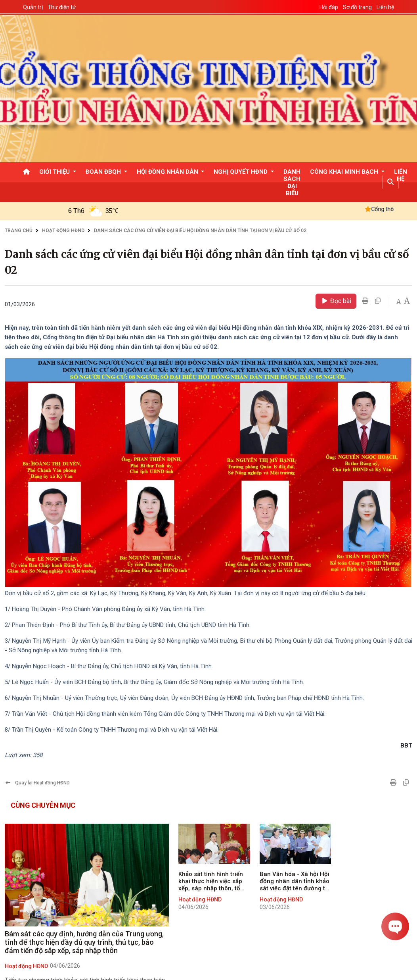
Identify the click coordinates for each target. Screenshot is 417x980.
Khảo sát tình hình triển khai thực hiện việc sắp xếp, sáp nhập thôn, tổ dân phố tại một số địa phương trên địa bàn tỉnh (213, 881)
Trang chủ (19, 231)
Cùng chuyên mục (43, 805)
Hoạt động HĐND (63, 231)
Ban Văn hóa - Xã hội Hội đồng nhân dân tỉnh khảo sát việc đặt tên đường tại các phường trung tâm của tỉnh (295, 881)
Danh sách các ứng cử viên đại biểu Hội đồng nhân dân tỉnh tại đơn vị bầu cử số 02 (200, 231)
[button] (390, 182)
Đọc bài (336, 301)
